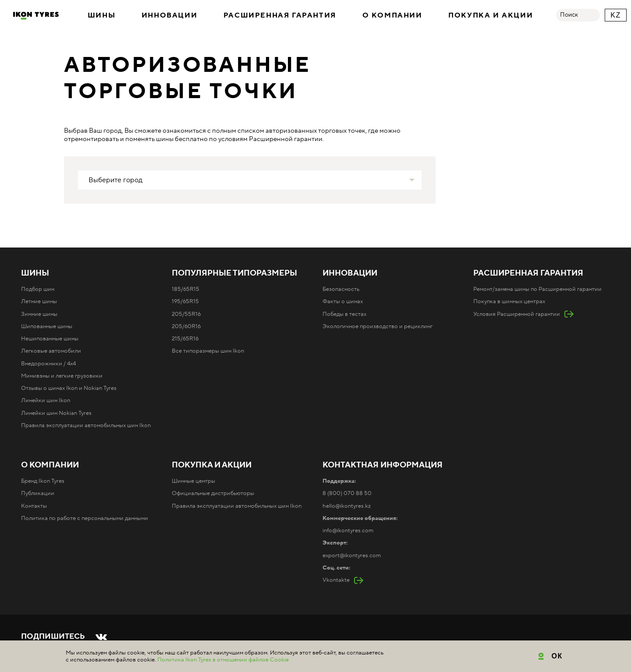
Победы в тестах (344, 314)
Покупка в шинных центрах (509, 301)
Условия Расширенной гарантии (517, 314)
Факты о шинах (343, 301)
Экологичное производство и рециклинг (378, 326)
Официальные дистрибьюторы (213, 493)
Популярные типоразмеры (234, 273)
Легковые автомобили (51, 351)
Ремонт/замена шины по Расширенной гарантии (537, 289)
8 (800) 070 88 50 (347, 493)
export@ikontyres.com (352, 555)
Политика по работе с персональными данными (85, 518)
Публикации (38, 493)
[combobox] (250, 180)
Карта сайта (209, 651)
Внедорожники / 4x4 (48, 364)
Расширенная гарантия (280, 15)
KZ (616, 15)
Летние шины (39, 301)
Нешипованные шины (50, 339)
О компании (392, 15)
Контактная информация (383, 465)
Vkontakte (336, 580)
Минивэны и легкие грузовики (62, 376)
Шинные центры (193, 481)
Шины (101, 15)
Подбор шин (38, 289)
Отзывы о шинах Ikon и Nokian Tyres (69, 388)
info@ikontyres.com (348, 531)
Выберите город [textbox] (115, 180)
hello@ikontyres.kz (347, 506)
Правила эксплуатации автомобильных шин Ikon (86, 425)
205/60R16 (186, 326)
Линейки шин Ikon (46, 400)
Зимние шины (39, 314)
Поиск (569, 15)
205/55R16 (186, 314)
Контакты (34, 506)
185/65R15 (186, 289)
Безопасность (341, 289)
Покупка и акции (491, 15)
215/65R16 (185, 339)
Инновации (169, 15)
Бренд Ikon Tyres (43, 481)
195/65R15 (185, 301)
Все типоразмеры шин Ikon (208, 351)
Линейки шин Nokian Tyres (56, 413)
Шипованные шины (47, 326)
